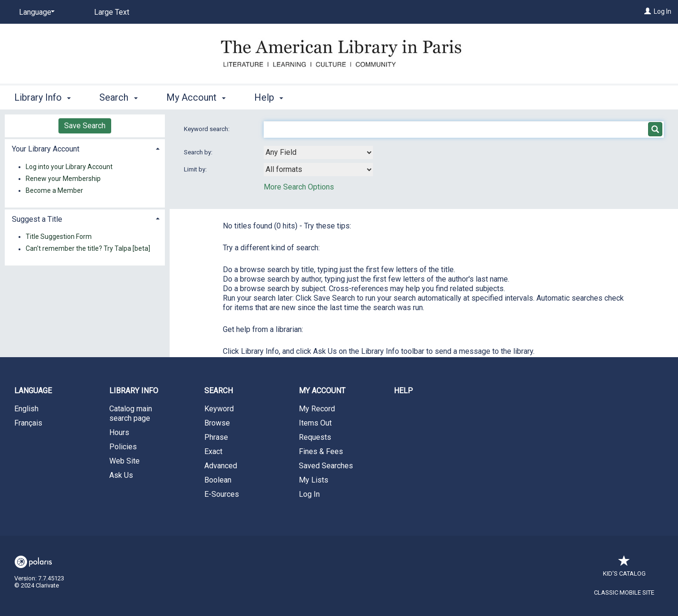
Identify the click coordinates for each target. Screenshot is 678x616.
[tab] (85, 148)
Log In (663, 11)
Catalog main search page (131, 413)
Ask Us (121, 475)
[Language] (35, 12)
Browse (217, 423)
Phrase (216, 437)
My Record (317, 409)
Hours (119, 432)
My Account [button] (196, 97)
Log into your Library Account (69, 167)
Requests (315, 437)
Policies (123, 447)
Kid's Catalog (624, 569)
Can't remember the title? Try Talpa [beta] (88, 249)
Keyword (219, 409)
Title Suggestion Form (59, 237)
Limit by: (196, 169)
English (26, 409)
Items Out (315, 423)
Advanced (221, 466)
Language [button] (33, 391)
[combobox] (318, 152)
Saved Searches (326, 466)
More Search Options (299, 187)
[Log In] (648, 11)
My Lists (314, 480)
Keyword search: (207, 129)
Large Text (112, 12)
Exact (213, 451)
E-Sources (222, 494)
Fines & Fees (321, 451)
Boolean (218, 480)
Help (403, 391)
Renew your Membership (63, 179)
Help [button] (269, 97)
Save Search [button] (85, 126)
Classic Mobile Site (624, 592)
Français (28, 423)
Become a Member (54, 190)
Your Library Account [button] (46, 149)
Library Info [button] (43, 97)
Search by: (199, 152)
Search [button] (118, 97)
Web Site (124, 461)
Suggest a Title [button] (37, 219)
